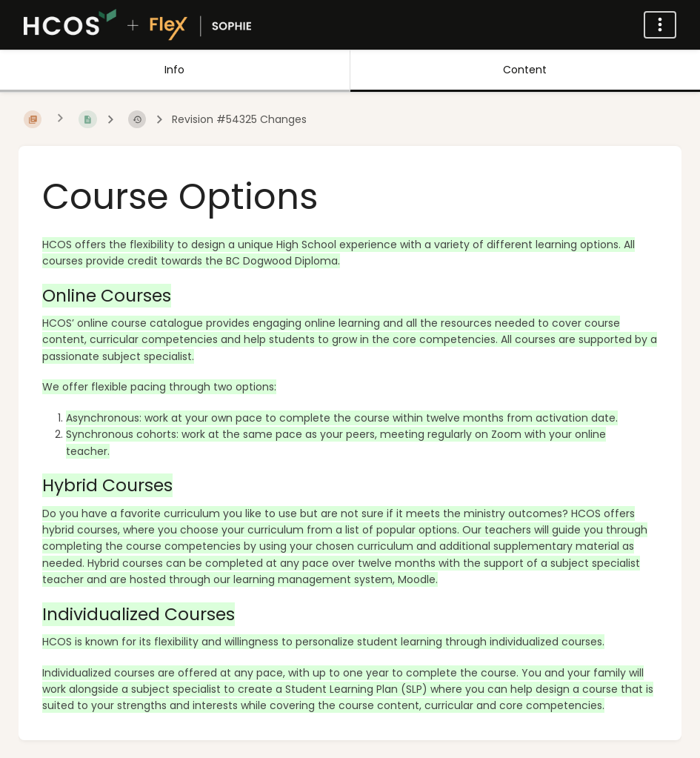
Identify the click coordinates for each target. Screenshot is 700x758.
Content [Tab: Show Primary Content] (525, 70)
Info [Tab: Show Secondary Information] (174, 70)
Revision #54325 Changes (239, 120)
